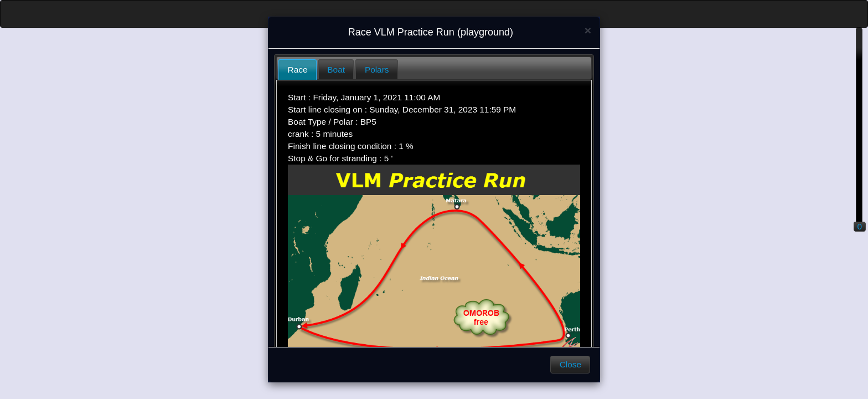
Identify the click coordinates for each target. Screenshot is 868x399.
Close (570, 364)
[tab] (298, 70)
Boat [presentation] (336, 70)
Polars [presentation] (377, 70)
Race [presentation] (298, 70)
